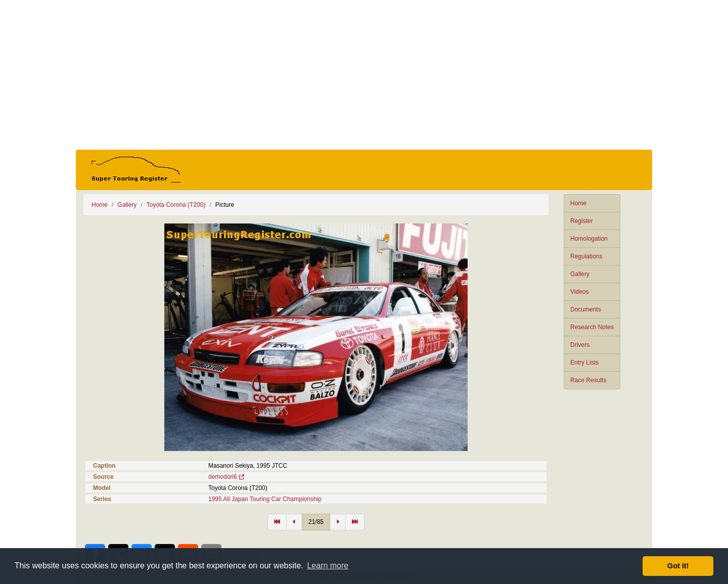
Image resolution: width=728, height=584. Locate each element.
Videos (579, 292)
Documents (586, 309)
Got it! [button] (678, 566)
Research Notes (592, 327)
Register (582, 221)
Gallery (580, 274)
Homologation (589, 239)
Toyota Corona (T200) (176, 205)
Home (578, 203)
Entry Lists (584, 363)
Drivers (580, 345)
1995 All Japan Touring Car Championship (265, 499)
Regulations (586, 256)
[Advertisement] (364, 75)
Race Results (588, 380)
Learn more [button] (328, 566)
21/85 (316, 522)
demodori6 (223, 477)
